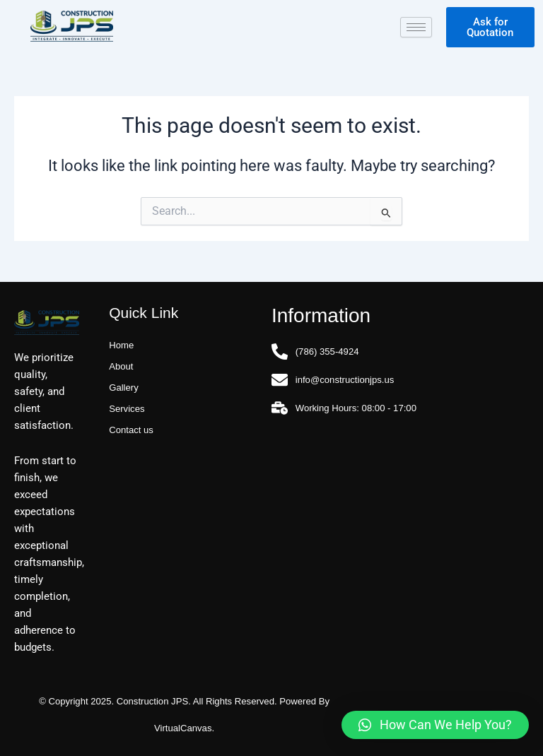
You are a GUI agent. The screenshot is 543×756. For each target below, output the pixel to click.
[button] (435, 725)
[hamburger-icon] (416, 27)
